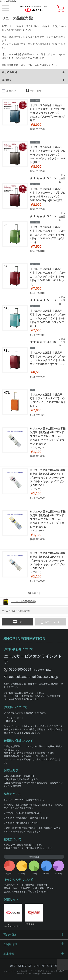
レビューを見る (62, 178)
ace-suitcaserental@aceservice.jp (34, 677)
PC (17, 622)
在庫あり (11, 91)
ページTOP (63, 965)
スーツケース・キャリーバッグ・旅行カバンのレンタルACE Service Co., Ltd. (35, 972)
